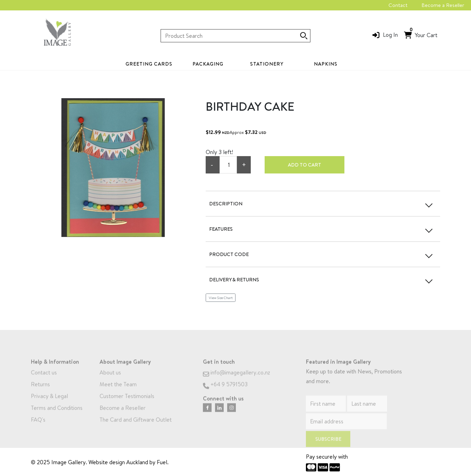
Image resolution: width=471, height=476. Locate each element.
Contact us (44, 381)
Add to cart (305, 165)
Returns (40, 392)
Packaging (208, 64)
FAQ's (38, 428)
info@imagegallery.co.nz (237, 381)
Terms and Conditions (57, 416)
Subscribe (328, 447)
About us (110, 381)
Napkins (326, 64)
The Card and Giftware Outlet (136, 428)
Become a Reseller (443, 5)
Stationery (267, 64)
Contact (398, 5)
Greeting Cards (149, 64)
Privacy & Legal (49, 404)
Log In (390, 35)
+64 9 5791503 (225, 392)
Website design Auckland (118, 462)
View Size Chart (221, 298)
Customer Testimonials (127, 404)
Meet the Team (118, 392)
